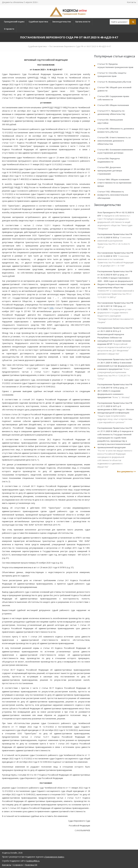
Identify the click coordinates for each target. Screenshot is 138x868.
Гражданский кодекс (14, 22)
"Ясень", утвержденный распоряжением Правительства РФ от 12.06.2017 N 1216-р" (115, 369)
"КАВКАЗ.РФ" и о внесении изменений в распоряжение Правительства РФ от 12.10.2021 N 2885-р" (116, 284)
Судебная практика (38, 22)
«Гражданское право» (54, 857)
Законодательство (62, 22)
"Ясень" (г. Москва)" (115, 391)
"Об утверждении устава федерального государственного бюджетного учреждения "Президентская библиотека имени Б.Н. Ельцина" (116, 313)
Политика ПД (31, 865)
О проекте (9, 29)
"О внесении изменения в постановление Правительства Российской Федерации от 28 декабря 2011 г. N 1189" (115, 259)
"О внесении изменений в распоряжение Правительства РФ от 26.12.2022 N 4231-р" (115, 241)
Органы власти (83, 22)
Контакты (131, 2)
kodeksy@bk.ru (33, 861)
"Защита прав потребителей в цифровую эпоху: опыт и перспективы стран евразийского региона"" (116, 413)
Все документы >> (127, 471)
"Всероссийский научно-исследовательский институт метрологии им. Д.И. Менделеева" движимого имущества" (115, 341)
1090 (51, 308)
